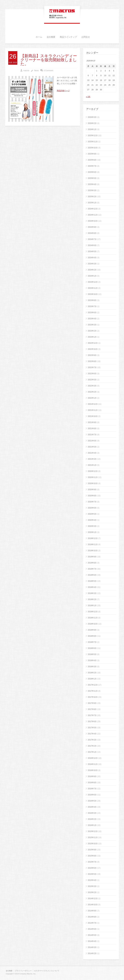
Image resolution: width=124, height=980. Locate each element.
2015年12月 (93, 831)
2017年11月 (93, 691)
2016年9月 (92, 776)
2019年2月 (92, 599)
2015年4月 (92, 880)
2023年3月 (92, 325)
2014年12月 (93, 899)
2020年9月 (92, 490)
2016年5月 (92, 801)
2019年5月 (92, 581)
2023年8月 (92, 300)
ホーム (39, 37)
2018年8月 (92, 636)
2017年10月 (93, 697)
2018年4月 (92, 660)
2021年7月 (92, 435)
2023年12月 (93, 282)
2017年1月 (92, 752)
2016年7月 (92, 789)
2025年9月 (92, 154)
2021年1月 (92, 465)
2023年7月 (92, 306)
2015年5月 (92, 874)
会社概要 (51, 37)
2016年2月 (92, 819)
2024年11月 (93, 215)
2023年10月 (93, 294)
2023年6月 (92, 313)
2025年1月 (92, 203)
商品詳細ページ (63, 91)
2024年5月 (92, 251)
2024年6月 (92, 245)
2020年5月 (92, 514)
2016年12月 (93, 758)
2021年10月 (93, 416)
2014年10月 (93, 905)
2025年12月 (93, 136)
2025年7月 (92, 166)
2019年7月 (92, 569)
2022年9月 (92, 355)
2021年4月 (92, 453)
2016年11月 (93, 764)
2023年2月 (92, 331)
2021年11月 (93, 410)
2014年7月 (92, 923)
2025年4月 (92, 184)
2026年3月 (92, 117)
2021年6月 (92, 441)
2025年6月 (92, 172)
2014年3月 (92, 947)
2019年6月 (92, 575)
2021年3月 (92, 459)
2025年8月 (92, 160)
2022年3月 (92, 386)
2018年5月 (92, 654)
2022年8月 (92, 361)
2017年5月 (92, 728)
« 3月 (88, 97)
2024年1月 (92, 276)
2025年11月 (93, 142)
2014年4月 (92, 941)
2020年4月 (92, 520)
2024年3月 (92, 264)
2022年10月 (93, 349)
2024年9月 (92, 227)
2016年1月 (92, 825)
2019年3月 (92, 593)
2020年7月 (92, 502)
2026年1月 (92, 129)
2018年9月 (92, 630)
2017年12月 (93, 685)
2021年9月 (92, 422)
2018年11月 (93, 618)
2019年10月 (93, 551)
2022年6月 (92, 374)
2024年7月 (92, 239)
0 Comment (49, 71)
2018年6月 (92, 648)
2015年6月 (92, 868)
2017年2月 (92, 746)
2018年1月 (92, 679)
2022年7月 (92, 367)
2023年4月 (92, 319)
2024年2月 (92, 270)
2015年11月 (93, 837)
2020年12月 (93, 471)
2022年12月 (93, 343)
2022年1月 (92, 398)
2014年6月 (92, 929)
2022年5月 (92, 380)
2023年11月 (93, 288)
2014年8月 (92, 917)
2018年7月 (92, 642)
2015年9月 (92, 850)
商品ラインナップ (68, 37)
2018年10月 (93, 624)
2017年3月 (92, 740)
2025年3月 (92, 190)
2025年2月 (92, 197)
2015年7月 (92, 862)
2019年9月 (92, 557)
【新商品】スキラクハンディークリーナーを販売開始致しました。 (49, 60)
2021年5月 (92, 447)
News (36, 71)
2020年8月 (92, 496)
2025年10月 (93, 148)
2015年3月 (92, 886)
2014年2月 (92, 953)
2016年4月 (92, 807)
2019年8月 (92, 563)
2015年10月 (93, 844)
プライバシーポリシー (23, 971)
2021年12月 (93, 404)
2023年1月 (92, 337)
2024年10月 (93, 221)
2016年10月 (93, 770)
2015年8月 (92, 856)
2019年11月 (93, 544)
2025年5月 (92, 178)
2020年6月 (92, 508)
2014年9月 (92, 911)
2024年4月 (92, 258)
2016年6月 (92, 795)
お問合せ (86, 37)
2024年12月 (93, 209)
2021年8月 (92, 429)
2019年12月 (93, 538)
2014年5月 (92, 935)
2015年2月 (92, 892)
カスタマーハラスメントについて (47, 971)
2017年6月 (92, 721)
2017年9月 (92, 703)
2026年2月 (92, 123)
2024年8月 (92, 233)
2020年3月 (92, 526)
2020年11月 (93, 477)
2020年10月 (93, 483)
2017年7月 (92, 715)
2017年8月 (92, 709)
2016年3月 (92, 813)
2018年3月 (92, 667)
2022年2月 (92, 392)
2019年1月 (92, 606)
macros (26, 71)
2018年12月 (93, 612)
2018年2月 (92, 673)
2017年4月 (92, 734)
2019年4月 (92, 587)
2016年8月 (92, 783)
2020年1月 (92, 532)
